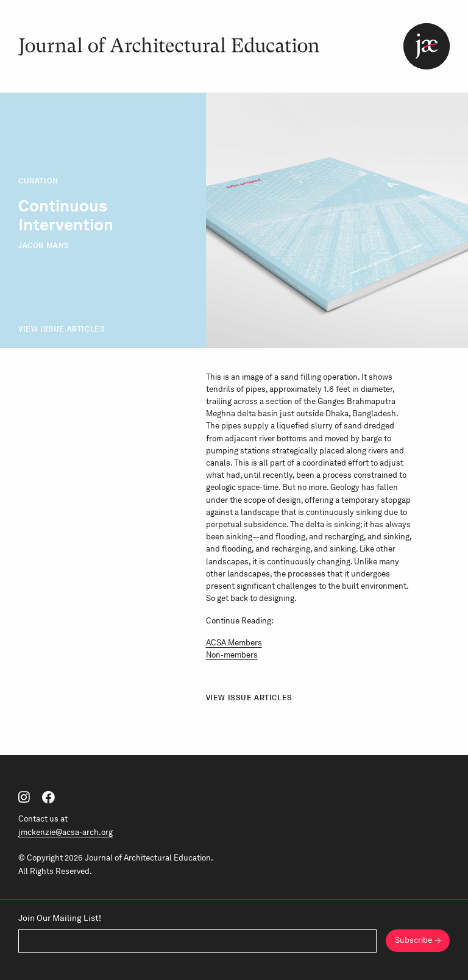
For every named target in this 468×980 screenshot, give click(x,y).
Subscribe (413, 940)
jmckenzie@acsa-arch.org (66, 832)
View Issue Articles (62, 329)
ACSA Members (234, 642)
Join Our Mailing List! (60, 918)
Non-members (232, 655)
